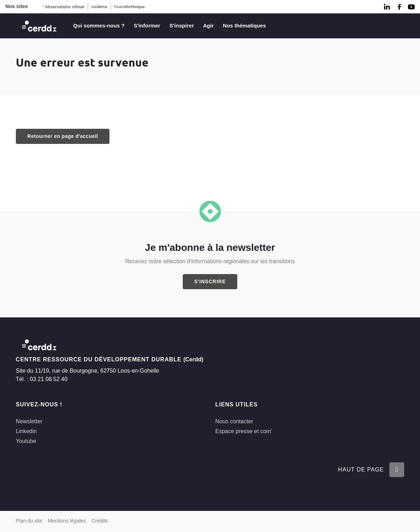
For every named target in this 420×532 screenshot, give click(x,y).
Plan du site (29, 521)
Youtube (26, 441)
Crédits (100, 521)
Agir (208, 26)
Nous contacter (234, 421)
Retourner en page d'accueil (63, 136)
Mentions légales (67, 521)
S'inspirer (181, 26)
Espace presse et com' (244, 431)
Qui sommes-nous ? (99, 26)
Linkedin (26, 431)
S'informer (147, 26)
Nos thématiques (244, 26)
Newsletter (29, 421)
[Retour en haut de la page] (397, 470)
